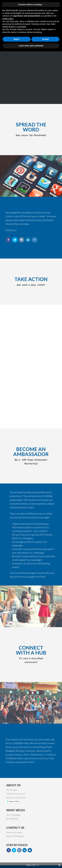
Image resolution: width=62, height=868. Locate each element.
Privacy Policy (14, 801)
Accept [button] (45, 856)
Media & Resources (16, 794)
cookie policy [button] (8, 835)
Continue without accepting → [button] (31, 821)
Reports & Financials (16, 797)
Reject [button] (17, 856)
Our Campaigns (13, 815)
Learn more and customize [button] (31, 862)
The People (12, 790)
